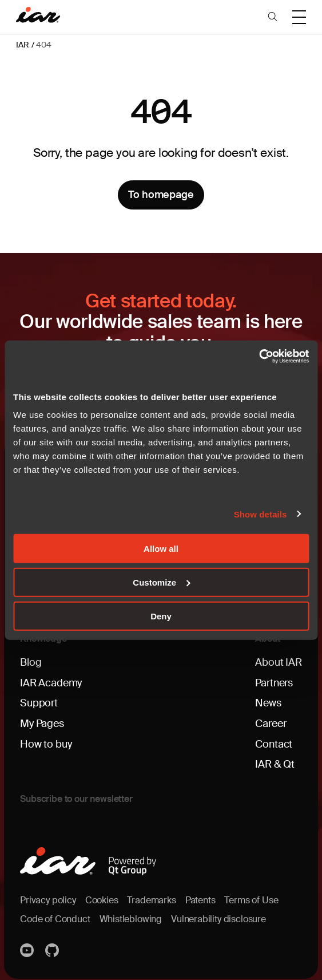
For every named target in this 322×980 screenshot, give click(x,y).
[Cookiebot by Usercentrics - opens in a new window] (259, 357)
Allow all (161, 549)
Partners (274, 681)
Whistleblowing (130, 914)
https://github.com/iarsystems (53, 946)
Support (39, 701)
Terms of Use (251, 896)
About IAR (278, 661)
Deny (161, 616)
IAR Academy (51, 681)
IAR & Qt (275, 761)
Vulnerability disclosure (218, 914)
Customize (161, 582)
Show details (261, 514)
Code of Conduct (55, 914)
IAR (22, 45)
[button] (273, 17)
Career (271, 721)
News (268, 701)
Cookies (102, 896)
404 (43, 45)
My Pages (42, 721)
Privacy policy (48, 896)
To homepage (161, 195)
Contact (274, 741)
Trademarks (151, 896)
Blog (31, 661)
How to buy (46, 741)
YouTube (28, 946)
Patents (200, 896)
